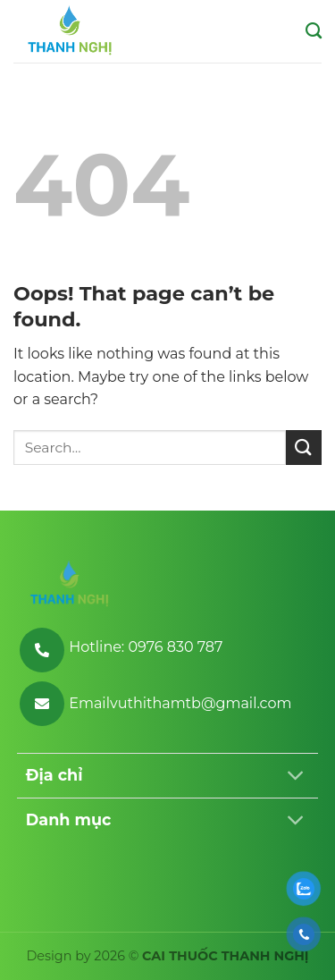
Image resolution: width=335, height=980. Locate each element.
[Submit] (304, 448)
